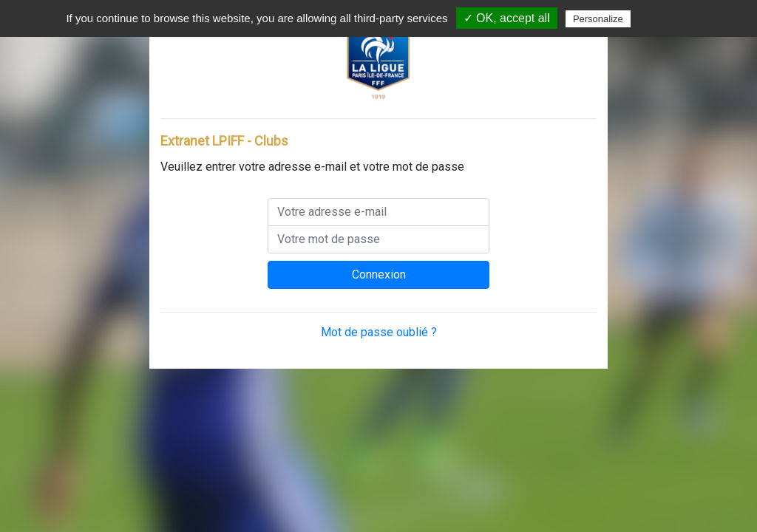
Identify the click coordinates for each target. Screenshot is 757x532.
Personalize (598, 19)
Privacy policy (670, 18)
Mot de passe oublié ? (379, 332)
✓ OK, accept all (507, 18)
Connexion (379, 274)
